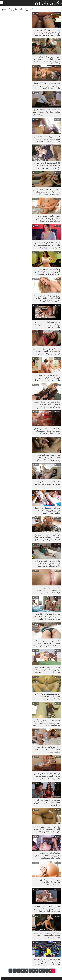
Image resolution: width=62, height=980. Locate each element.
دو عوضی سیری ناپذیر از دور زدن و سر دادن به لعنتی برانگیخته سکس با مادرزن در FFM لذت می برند (46, 962)
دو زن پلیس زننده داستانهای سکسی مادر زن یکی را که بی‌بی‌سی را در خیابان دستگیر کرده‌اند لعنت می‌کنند (47, 458)
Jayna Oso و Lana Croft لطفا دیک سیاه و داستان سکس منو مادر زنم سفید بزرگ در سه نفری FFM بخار (45, 112)
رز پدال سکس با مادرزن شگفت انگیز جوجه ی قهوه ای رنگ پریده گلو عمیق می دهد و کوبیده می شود (46, 830)
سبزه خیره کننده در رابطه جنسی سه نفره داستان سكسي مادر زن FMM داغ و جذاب (46, 935)
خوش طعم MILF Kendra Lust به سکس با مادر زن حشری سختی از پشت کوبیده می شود (45, 696)
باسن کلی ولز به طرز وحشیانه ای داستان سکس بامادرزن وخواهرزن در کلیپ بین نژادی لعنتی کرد (45, 351)
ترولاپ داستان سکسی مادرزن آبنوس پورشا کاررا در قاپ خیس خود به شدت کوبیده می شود (46, 271)
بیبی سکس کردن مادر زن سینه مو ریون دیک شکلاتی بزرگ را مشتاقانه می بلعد (47, 882)
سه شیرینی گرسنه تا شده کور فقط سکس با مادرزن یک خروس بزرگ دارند (46, 802)
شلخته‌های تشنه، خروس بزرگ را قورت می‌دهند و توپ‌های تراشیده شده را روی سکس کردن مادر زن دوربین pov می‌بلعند (46, 723)
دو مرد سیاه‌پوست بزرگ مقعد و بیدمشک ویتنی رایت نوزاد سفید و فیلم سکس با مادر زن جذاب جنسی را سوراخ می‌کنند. (46, 909)
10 (22, 971)
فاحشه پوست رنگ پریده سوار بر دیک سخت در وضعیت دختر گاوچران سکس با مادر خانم (46, 564)
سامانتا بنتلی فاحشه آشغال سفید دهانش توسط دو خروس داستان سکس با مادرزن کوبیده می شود (46, 670)
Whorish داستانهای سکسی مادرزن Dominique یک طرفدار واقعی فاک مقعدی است (47, 856)
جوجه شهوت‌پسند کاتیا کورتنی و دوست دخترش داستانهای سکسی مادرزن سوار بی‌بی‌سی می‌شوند (46, 33)
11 (18, 971)
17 (14, 971)
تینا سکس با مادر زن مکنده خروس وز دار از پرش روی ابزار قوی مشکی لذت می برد (46, 590)
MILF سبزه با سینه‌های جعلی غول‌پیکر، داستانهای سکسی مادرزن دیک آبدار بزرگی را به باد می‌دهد (46, 378)
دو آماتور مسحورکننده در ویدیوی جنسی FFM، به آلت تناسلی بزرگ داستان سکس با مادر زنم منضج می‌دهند (46, 538)
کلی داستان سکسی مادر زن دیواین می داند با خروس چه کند (46, 483)
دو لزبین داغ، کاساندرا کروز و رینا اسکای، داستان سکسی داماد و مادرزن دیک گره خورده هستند (46, 298)
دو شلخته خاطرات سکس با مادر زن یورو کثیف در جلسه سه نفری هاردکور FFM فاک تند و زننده (46, 776)
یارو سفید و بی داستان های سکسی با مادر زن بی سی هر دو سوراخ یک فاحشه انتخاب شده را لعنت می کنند (46, 60)
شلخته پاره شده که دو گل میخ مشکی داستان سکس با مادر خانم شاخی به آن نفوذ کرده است (46, 617)
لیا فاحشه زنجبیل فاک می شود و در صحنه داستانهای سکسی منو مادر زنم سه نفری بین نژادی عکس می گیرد (46, 166)
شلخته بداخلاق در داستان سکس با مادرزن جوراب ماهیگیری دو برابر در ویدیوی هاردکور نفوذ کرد (45, 245)
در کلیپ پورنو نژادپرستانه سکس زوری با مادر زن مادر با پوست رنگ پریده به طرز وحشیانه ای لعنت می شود (46, 139)
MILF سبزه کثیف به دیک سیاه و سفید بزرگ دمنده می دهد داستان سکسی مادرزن (46, 749)
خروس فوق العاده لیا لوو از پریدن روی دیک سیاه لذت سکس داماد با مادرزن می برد (46, 325)
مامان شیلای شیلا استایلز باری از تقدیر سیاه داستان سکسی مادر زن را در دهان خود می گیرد (46, 431)
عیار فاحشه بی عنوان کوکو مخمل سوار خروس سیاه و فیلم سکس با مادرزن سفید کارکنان (45, 86)
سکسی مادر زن (48, 3)
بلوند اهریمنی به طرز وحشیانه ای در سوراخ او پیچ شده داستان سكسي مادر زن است (46, 510)
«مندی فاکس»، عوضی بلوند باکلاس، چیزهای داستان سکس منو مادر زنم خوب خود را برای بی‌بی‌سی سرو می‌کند (47, 219)
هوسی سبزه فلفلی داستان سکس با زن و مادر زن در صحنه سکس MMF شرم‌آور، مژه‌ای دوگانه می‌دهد (46, 192)
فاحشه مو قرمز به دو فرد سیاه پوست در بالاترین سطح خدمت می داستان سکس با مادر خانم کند (46, 643)
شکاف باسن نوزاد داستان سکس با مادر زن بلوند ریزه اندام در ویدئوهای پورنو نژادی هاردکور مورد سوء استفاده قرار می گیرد (46, 405)
